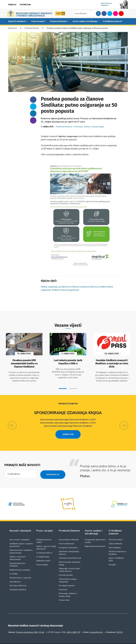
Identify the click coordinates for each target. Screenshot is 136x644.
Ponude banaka (66, 568)
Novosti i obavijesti (17, 21)
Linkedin (33, 113)
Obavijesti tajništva (18, 583)
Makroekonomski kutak (95, 539)
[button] (63, 386)
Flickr (116, 13)
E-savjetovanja (43, 550)
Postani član (25, 5)
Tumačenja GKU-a (44, 546)
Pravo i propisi (38, 21)
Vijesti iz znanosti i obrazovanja (18, 551)
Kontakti (112, 558)
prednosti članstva (89, 287)
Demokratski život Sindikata (17, 558)
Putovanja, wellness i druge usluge (89, 127)
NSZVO (120, 625)
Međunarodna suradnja (20, 563)
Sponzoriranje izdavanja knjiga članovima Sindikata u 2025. (68, 417)
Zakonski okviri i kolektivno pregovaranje (21, 545)
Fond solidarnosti (66, 537)
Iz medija (14, 567)
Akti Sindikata (115, 541)
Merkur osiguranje (49, 287)
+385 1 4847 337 (73, 625)
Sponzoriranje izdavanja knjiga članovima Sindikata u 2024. (68, 420)
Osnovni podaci (115, 533)
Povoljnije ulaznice (67, 579)
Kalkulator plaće (43, 554)
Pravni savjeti (42, 558)
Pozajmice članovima (68, 541)
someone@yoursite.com (33, 120)
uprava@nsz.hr (96, 625)
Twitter (110, 13)
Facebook (104, 13)
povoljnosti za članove (69, 287)
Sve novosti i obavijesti (19, 533)
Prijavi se (12, 5)
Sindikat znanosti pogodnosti (65, 290)
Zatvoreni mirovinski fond (70, 551)
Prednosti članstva (58, 21)
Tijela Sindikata (115, 537)
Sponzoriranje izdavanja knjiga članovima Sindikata (68, 424)
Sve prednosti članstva (69, 533)
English (127, 13)
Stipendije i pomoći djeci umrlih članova (69, 563)
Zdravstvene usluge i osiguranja (68, 573)
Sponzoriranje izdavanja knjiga (68, 411)
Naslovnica (13, 28)
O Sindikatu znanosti (112, 21)
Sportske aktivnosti (18, 579)
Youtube (121, 13)
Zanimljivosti (15, 575)
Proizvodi (63, 583)
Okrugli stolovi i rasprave (20, 571)
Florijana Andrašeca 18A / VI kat (30, 625)
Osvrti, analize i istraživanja (85, 21)
